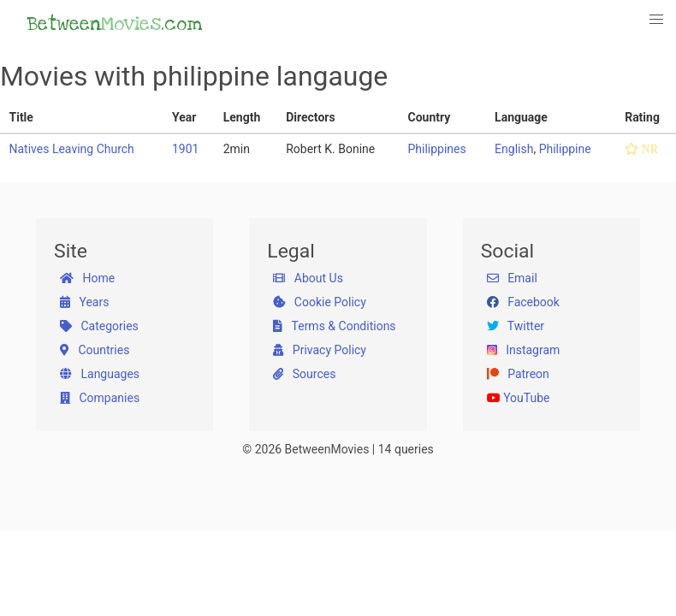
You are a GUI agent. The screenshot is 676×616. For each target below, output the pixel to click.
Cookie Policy (319, 302)
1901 (185, 149)
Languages (100, 374)
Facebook (523, 302)
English (514, 149)
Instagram (524, 350)
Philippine (565, 149)
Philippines (436, 149)
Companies (100, 398)
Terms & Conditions (334, 326)
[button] (657, 20)
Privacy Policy (320, 350)
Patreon (518, 374)
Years (84, 302)
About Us (308, 278)
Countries (95, 350)
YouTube (519, 398)
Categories (99, 326)
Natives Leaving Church (72, 149)
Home (87, 278)
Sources (304, 374)
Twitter (516, 326)
